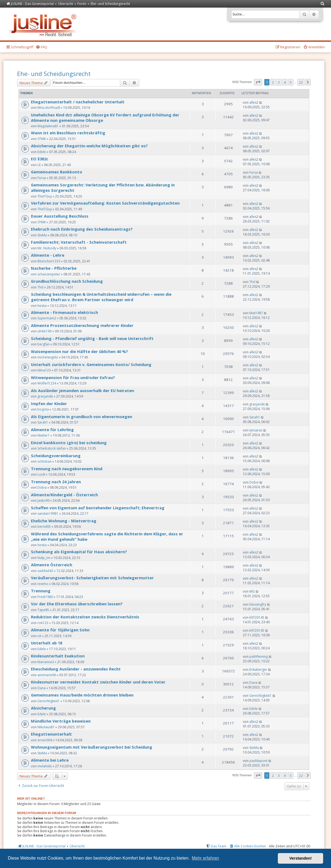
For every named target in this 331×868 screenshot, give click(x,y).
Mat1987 (256, 313)
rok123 (43, 623)
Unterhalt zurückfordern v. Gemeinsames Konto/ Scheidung (91, 364)
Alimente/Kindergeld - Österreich (64, 495)
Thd (40, 287)
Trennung (41, 591)
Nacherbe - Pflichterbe (54, 268)
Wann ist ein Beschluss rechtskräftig (68, 133)
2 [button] (273, 82)
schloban (44, 461)
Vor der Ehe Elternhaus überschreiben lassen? (77, 604)
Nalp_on (44, 558)
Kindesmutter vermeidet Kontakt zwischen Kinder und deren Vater (98, 682)
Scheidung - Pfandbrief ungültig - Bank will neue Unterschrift (92, 338)
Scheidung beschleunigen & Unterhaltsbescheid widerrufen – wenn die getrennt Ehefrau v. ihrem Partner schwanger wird (101, 297)
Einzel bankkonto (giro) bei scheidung (69, 443)
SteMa (42, 235)
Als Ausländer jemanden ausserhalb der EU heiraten (82, 390)
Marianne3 (46, 662)
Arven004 (45, 740)
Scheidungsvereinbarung (56, 456)
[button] (258, 82)
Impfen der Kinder (49, 403)
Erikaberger (258, 670)
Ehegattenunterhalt (51, 734)
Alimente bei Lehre (50, 760)
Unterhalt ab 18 (47, 643)
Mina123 (44, 370)
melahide (45, 766)
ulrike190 (44, 331)
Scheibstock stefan (52, 448)
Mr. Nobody (47, 248)
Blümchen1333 (49, 261)
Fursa (42, 178)
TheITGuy (45, 196)
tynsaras (256, 430)
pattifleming (259, 656)
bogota (43, 409)
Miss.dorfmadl (49, 108)
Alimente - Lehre (48, 255)
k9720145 (257, 617)
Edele (42, 152)
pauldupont (258, 761)
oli (39, 636)
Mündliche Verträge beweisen (61, 721)
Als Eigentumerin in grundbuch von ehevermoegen (82, 416)
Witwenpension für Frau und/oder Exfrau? (73, 377)
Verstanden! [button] (301, 858)
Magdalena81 (48, 126)
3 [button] (279, 82)
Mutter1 (44, 435)
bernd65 (44, 527)
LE (39, 165)
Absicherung (43, 708)
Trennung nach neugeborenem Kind (67, 469)
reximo (43, 584)
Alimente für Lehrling (52, 430)
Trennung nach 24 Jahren (56, 482)
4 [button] (285, 82)
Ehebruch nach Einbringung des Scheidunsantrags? (82, 229)
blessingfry (258, 604)
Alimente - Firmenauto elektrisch (64, 312)
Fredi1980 (45, 597)
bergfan (44, 344)
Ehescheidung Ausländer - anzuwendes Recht (76, 669)
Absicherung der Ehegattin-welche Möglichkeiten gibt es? (89, 146)
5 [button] (291, 82)
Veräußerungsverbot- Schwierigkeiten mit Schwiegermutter (92, 578)
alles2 (254, 102)
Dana (42, 688)
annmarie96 (47, 675)
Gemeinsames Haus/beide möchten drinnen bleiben (82, 695)
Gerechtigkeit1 (49, 701)
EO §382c (40, 159)
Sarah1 (43, 422)
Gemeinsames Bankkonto (57, 172)
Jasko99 (43, 500)
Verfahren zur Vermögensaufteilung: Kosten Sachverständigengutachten (105, 203)
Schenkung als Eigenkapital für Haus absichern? (79, 552)
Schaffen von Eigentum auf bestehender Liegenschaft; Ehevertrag (98, 508)
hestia (42, 306)
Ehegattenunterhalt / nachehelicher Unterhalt (78, 102)
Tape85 (43, 610)
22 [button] (301, 82)
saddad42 (45, 571)
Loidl (41, 474)
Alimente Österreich (52, 565)
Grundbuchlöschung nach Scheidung (67, 281)
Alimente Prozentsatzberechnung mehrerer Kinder (82, 325)
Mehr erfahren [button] (206, 858)
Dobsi (42, 487)
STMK (42, 139)
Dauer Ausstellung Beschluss (60, 216)
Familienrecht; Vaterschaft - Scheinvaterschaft (79, 242)
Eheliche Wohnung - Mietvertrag (64, 521)
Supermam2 (47, 318)
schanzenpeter (49, 274)
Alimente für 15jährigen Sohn (60, 630)
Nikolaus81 (46, 727)
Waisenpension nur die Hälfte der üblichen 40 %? (79, 351)
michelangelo (48, 357)
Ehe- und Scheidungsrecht (54, 74)
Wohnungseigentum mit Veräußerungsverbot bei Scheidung (92, 747)
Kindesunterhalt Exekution (58, 656)
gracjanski (45, 396)
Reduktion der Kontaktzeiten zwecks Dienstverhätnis (85, 617)
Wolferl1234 (47, 383)
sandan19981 (48, 514)
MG (252, 591)
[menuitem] (323, 4)
